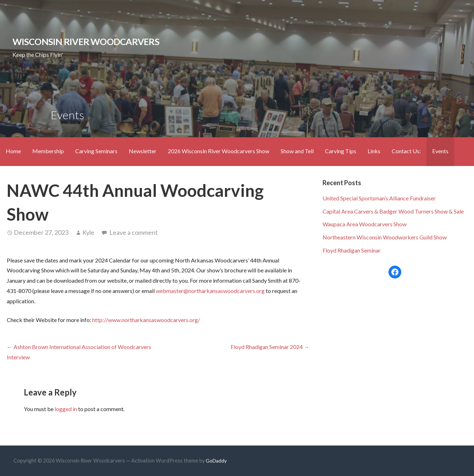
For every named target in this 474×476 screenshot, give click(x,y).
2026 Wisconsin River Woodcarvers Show (219, 151)
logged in (66, 409)
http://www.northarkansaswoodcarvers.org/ (146, 320)
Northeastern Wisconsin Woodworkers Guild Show (385, 237)
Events (440, 151)
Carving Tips (341, 151)
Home (13, 151)
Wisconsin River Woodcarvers (86, 41)
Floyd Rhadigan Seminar (352, 250)
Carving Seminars (96, 151)
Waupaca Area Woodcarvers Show (365, 224)
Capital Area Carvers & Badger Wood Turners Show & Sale (393, 211)
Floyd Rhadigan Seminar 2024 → (270, 347)
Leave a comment (134, 232)
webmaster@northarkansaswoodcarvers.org (210, 291)
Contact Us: (406, 151)
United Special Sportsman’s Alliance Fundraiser (379, 198)
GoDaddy (216, 461)
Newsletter (143, 151)
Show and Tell (297, 151)
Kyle (88, 232)
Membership (48, 151)
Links (374, 151)
